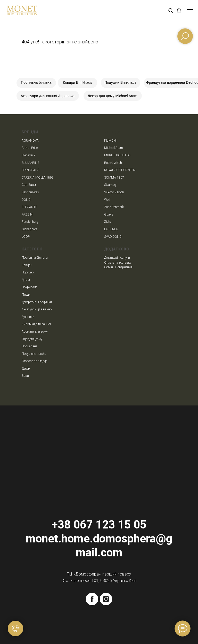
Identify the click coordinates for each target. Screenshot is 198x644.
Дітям (26, 280)
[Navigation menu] (190, 10)
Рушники (28, 317)
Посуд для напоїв (34, 354)
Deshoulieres (30, 192)
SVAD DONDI (113, 237)
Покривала (30, 287)
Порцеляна (30, 346)
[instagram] (106, 599)
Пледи (26, 295)
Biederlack (28, 155)
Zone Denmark (114, 207)
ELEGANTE (29, 207)
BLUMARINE (30, 163)
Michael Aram (114, 148)
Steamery (110, 185)
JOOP (26, 237)
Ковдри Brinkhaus (77, 82)
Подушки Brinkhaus (120, 82)
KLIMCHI (110, 141)
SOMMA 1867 (114, 178)
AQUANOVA (30, 141)
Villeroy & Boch (114, 192)
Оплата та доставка (118, 263)
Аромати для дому (35, 332)
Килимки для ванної (36, 324)
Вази (25, 376)
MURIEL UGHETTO (117, 155)
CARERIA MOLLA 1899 (38, 178)
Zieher (108, 222)
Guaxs (109, 214)
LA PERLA (111, 229)
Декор (26, 369)
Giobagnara (30, 229)
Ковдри (27, 265)
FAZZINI (27, 214)
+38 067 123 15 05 (99, 525)
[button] (171, 10)
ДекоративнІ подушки (37, 302)
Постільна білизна (36, 82)
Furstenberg (30, 222)
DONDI (26, 200)
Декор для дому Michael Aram (112, 96)
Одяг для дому (32, 339)
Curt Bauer (29, 185)
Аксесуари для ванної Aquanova (48, 96)
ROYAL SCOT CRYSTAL (120, 170)
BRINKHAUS (30, 170)
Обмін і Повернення (118, 267)
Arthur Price (30, 148)
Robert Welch (113, 163)
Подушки (28, 272)
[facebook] (92, 599)
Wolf (107, 200)
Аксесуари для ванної (37, 309)
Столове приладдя (35, 361)
